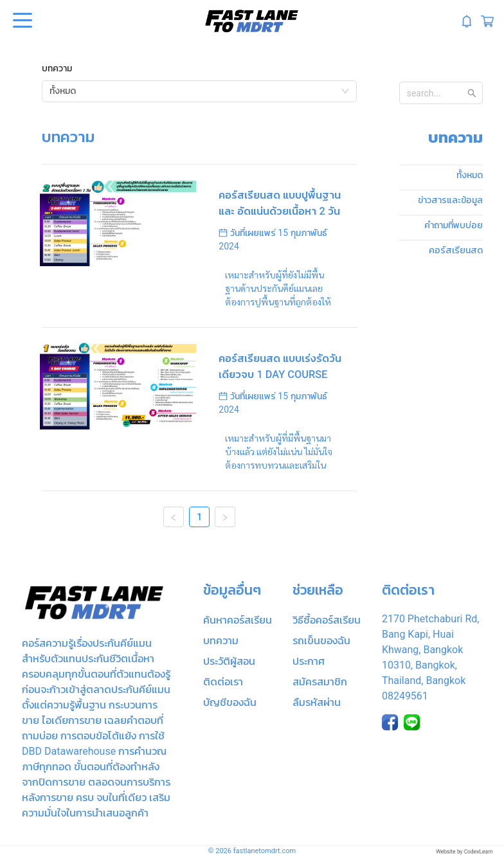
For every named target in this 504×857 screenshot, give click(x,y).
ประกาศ (309, 661)
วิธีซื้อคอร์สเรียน (327, 620)
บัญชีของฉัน (230, 702)
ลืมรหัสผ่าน (317, 702)
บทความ (57, 68)
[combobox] (199, 91)
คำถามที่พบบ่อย (454, 225)
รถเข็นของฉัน (321, 641)
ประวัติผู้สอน (229, 661)
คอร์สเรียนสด (456, 250)
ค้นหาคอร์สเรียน (238, 620)
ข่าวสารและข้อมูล (450, 200)
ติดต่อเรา (223, 682)
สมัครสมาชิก (320, 682)
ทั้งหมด (470, 175)
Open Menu (21, 21)
